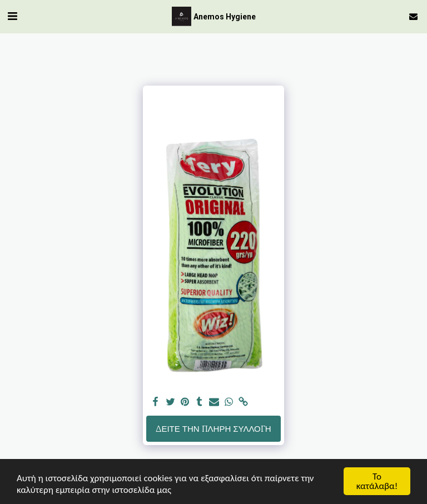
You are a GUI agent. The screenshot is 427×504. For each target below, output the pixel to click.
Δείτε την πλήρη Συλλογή (213, 429)
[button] (12, 16)
